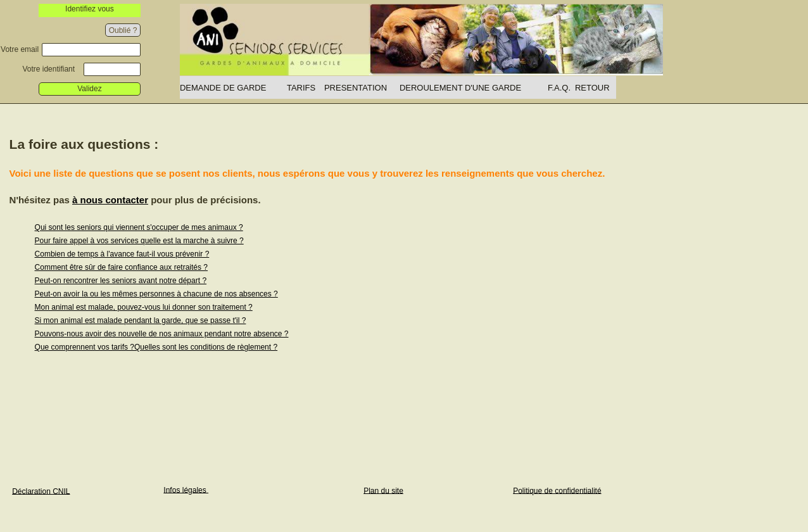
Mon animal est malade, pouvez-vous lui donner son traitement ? (144, 307)
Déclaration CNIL (41, 491)
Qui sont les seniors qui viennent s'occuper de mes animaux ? (139, 227)
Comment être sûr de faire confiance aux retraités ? (121, 267)
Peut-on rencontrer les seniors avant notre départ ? (121, 281)
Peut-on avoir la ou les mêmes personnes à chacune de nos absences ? (156, 294)
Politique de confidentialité (557, 490)
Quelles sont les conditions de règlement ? (206, 347)
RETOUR (592, 88)
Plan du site (383, 490)
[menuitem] (233, 87)
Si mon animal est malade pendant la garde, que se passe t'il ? (141, 320)
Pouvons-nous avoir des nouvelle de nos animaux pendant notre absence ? (162, 334)
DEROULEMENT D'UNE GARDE (460, 88)
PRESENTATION (356, 88)
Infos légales (186, 490)
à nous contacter (110, 200)
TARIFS (301, 88)
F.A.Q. (559, 88)
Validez (89, 89)
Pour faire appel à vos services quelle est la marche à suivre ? (139, 241)
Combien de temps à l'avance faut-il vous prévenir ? (122, 254)
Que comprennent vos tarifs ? (85, 347)
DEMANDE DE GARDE (223, 88)
